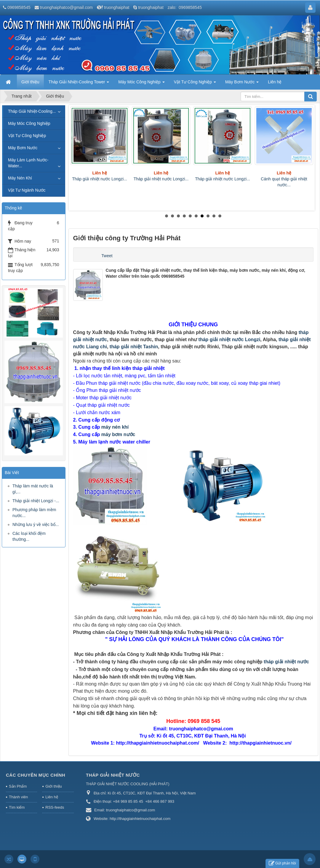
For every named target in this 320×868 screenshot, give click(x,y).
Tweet (107, 256)
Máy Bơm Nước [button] (242, 84)
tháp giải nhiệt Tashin (134, 347)
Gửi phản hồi (282, 863)
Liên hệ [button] (275, 82)
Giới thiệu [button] (30, 82)
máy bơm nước (118, 434)
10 (220, 216)
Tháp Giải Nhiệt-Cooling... (32, 111)
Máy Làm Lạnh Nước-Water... (28, 163)
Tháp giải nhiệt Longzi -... (36, 501)
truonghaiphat (117, 7)
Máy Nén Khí (20, 178)
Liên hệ (52, 797)
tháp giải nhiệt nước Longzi (229, 340)
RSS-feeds (55, 807)
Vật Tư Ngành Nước (27, 190)
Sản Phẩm (18, 786)
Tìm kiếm (17, 807)
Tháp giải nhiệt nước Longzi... (100, 179)
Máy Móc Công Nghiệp (29, 123)
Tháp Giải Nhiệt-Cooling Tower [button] (79, 84)
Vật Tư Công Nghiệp (27, 136)
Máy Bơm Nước (23, 148)
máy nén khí (116, 427)
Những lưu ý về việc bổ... (36, 524)
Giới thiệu (53, 786)
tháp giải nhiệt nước (286, 662)
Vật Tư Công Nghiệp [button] (195, 84)
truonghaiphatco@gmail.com (66, 7)
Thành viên (18, 797)
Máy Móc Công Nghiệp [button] (141, 84)
